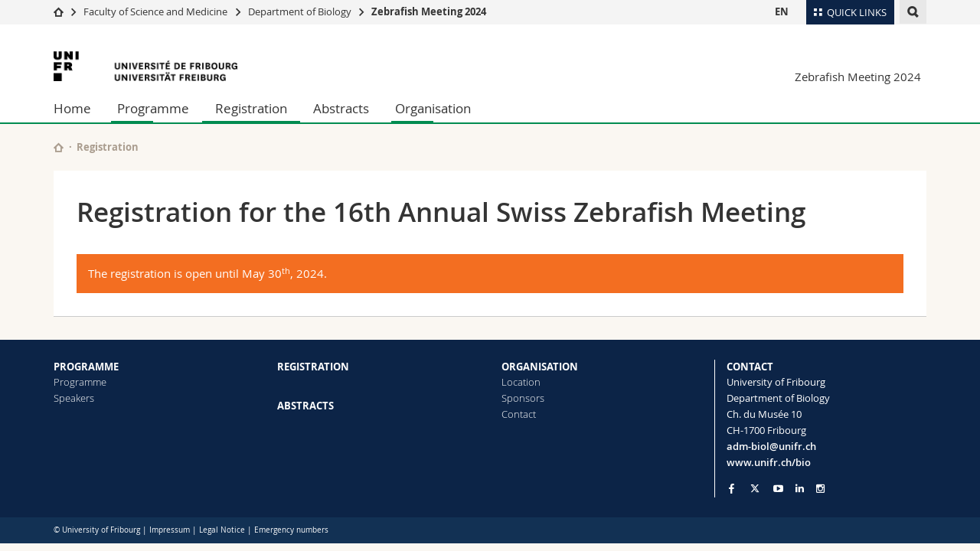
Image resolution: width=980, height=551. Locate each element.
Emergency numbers (291, 530)
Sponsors (523, 398)
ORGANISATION (540, 367)
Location (521, 382)
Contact (519, 414)
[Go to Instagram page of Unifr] (820, 489)
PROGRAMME (86, 367)
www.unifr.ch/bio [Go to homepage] (769, 462)
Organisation (433, 108)
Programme (153, 108)
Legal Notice (222, 530)
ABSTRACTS (305, 406)
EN (782, 11)
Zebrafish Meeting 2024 (429, 11)
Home (72, 108)
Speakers (74, 398)
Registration (251, 108)
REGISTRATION (313, 367)
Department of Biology (300, 11)
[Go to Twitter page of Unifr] (755, 488)
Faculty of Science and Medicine (155, 11)
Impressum (170, 530)
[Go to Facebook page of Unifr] (732, 488)
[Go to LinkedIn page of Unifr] (800, 489)
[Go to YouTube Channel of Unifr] (778, 489)
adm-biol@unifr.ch (771, 446)
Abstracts (341, 108)
